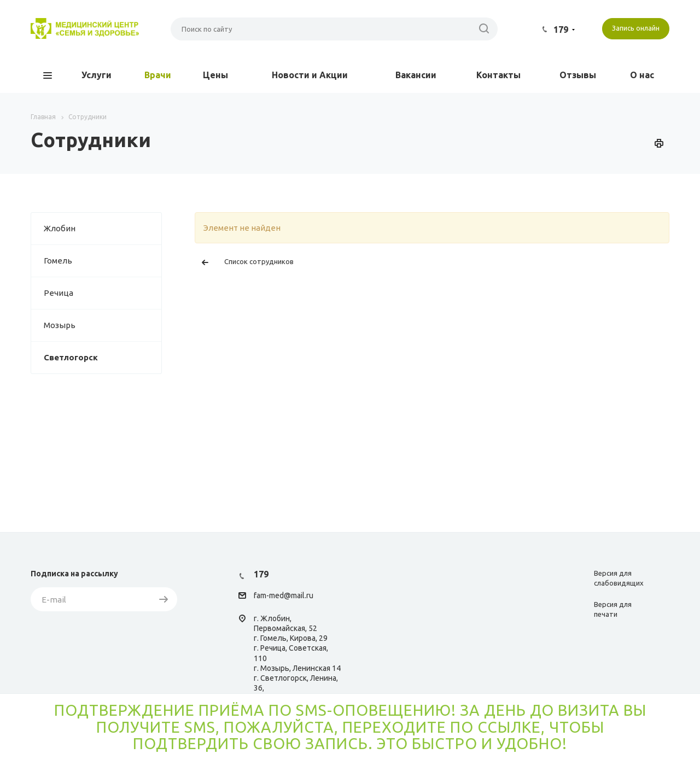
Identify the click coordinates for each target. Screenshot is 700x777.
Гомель (103, 261)
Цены (215, 75)
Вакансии (416, 75)
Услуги (97, 75)
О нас (642, 75)
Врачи (158, 75)
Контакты (498, 75)
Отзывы (578, 75)
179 (561, 30)
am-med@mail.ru (285, 596)
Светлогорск (103, 358)
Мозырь (103, 325)
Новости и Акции (310, 75)
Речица (103, 293)
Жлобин (103, 229)
